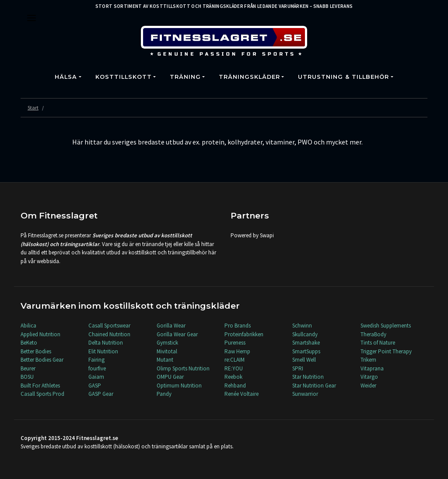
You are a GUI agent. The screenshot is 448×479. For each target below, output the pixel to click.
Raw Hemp (237, 351)
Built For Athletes (40, 386)
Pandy (164, 394)
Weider (368, 386)
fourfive (97, 368)
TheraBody (373, 334)
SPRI (298, 368)
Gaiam (96, 377)
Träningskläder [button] (249, 77)
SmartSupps (306, 351)
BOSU (27, 377)
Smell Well (304, 360)
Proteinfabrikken (244, 334)
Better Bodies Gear (42, 360)
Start (33, 107)
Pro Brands (238, 326)
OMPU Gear (170, 377)
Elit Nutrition (103, 351)
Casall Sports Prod (42, 394)
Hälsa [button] (66, 77)
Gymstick (167, 343)
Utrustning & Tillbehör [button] (343, 77)
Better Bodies (36, 351)
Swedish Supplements (386, 326)
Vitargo (369, 377)
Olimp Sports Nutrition (183, 368)
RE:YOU (234, 368)
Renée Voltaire (241, 394)
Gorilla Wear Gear (177, 334)
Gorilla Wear (171, 326)
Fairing (96, 360)
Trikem (368, 360)
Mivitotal (167, 351)
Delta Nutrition (106, 343)
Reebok (233, 377)
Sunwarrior (305, 394)
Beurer (28, 368)
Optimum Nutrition (179, 386)
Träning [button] (185, 77)
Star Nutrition (308, 377)
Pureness (235, 343)
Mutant (165, 360)
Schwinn (302, 326)
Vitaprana (372, 368)
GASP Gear (101, 394)
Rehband (235, 386)
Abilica (28, 326)
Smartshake (306, 343)
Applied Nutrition (40, 334)
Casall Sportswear (109, 326)
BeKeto (29, 343)
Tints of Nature (378, 343)
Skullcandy (305, 334)
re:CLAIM (234, 360)
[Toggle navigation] (31, 18)
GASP (95, 386)
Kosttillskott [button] (124, 77)
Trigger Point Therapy (386, 351)
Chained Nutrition (109, 334)
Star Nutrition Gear (314, 386)
